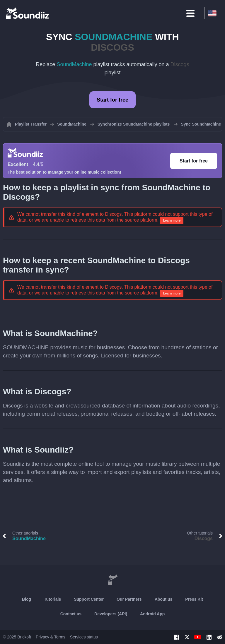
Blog (27, 599)
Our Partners (129, 599)
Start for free (112, 100)
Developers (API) (111, 614)
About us (164, 599)
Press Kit (194, 599)
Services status (84, 637)
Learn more (172, 220)
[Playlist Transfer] (28, 13)
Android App (152, 614)
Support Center (89, 599)
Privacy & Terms (51, 637)
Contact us (71, 614)
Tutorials (52, 599)
